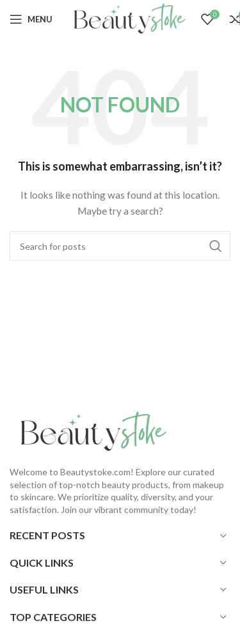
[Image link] (90, 431)
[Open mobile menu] (31, 19)
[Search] (120, 246)
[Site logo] (127, 18)
